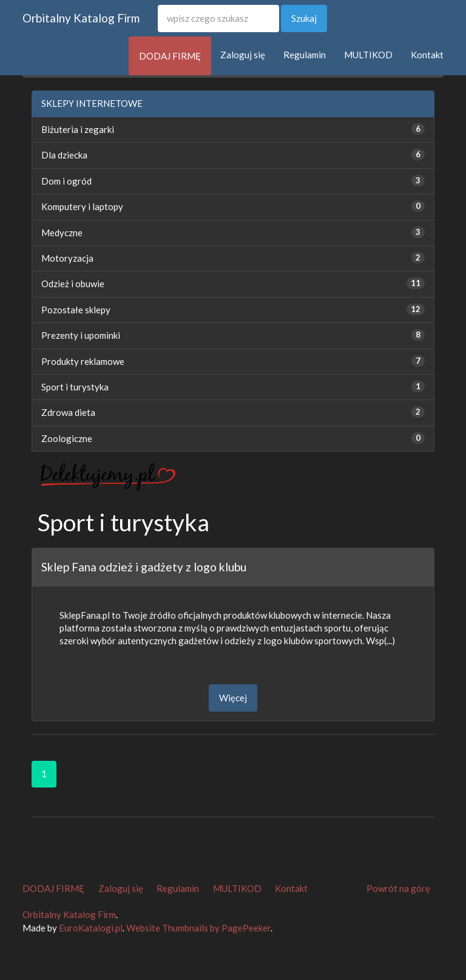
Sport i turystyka (75, 387)
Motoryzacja (67, 258)
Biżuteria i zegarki (78, 129)
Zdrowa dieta (68, 412)
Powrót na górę (398, 888)
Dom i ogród (66, 181)
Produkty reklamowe (83, 361)
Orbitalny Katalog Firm (81, 18)
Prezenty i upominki (81, 335)
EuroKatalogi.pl (91, 928)
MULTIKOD (368, 55)
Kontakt (427, 55)
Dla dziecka (64, 155)
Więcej (233, 698)
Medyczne (62, 233)
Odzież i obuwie (73, 284)
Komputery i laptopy (82, 206)
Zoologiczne (67, 438)
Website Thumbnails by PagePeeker (198, 928)
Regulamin (305, 55)
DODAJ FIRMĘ (170, 56)
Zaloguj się (243, 55)
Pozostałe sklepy (76, 310)
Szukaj (304, 18)
